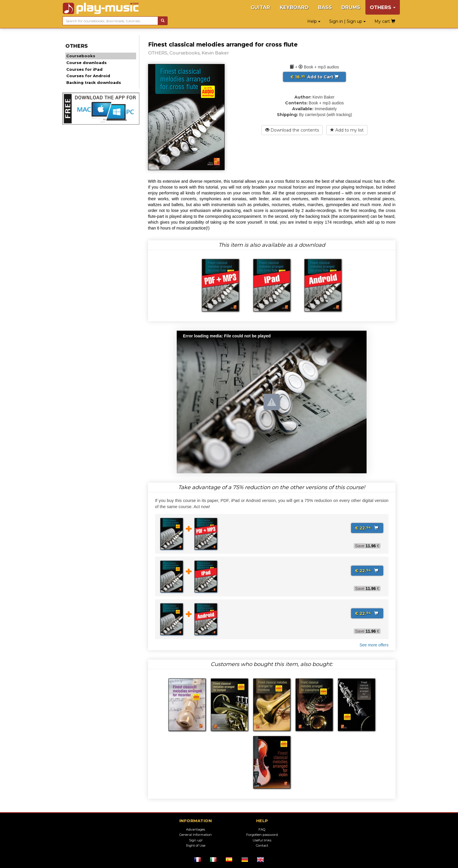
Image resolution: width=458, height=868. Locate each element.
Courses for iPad (84, 69)
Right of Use (196, 845)
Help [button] (314, 21)
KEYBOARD (294, 7)
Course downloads (86, 63)
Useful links (262, 840)
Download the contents (292, 130)
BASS (325, 7)
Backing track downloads (94, 82)
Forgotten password (262, 835)
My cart (385, 21)
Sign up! (196, 840)
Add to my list (347, 130)
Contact (262, 845)
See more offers (374, 645)
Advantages (196, 829)
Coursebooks (81, 56)
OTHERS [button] (383, 7)
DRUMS (351, 7)
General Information (196, 835)
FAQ (262, 829)
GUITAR (260, 7)
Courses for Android (88, 76)
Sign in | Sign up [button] (347, 21)
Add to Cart (314, 77)
